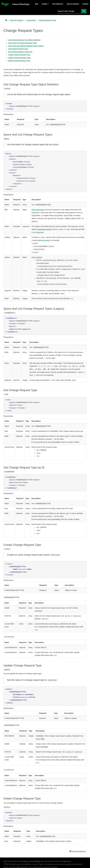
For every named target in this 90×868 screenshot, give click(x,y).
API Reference (58, 4)
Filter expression (38, 210)
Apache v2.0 (67, 861)
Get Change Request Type (18, 49)
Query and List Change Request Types (23, 43)
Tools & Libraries (73, 4)
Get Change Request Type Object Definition (24, 40)
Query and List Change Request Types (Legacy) (26, 46)
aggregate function (45, 229)
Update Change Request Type (19, 58)
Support (85, 4)
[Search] (84, 11)
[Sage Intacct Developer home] (6, 20)
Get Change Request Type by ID (20, 52)
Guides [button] (45, 4)
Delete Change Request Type (19, 61)
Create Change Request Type (19, 55)
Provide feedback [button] (78, 851)
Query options (37, 257)
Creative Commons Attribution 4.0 (33, 861)
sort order (46, 240)
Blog (37, 4)
